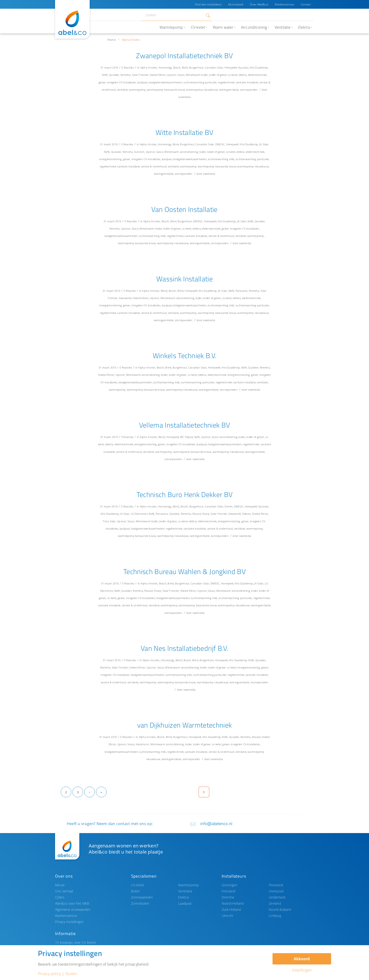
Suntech (139, 152)
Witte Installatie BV (184, 132)
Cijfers (60, 897)
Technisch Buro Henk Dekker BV (185, 494)
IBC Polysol (187, 437)
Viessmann (142, 744)
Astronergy (165, 67)
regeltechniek (226, 82)
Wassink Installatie (184, 279)
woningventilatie (229, 90)
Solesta (247, 514)
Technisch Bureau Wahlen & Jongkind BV (184, 571)
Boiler (135, 891)
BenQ (164, 291)
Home (112, 40)
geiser (102, 82)
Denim (229, 506)
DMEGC (220, 144)
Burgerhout (196, 67)
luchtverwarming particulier (200, 82)
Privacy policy (49, 974)
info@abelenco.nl (216, 824)
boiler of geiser (218, 75)
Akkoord (302, 959)
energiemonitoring (110, 159)
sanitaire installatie (247, 82)
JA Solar (264, 144)
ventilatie (122, 90)
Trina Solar (109, 521)
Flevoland (276, 885)
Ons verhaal (64, 891)
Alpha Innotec (149, 67)
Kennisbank (236, 4)
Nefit (105, 75)
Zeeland (275, 903)
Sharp (206, 514)
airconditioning (189, 152)
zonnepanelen (249, 90)
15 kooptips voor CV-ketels (76, 942)
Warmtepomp (188, 885)
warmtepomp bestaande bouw (166, 90)
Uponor (171, 75)
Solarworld (125, 298)
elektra (243, 75)
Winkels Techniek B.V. (185, 356)
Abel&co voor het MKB (72, 903)
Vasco (181, 75)
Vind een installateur (208, 4)
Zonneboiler (140, 903)
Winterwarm (193, 75)
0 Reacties (128, 67)
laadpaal (142, 82)
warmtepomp (137, 90)
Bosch (177, 67)
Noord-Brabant (280, 909)
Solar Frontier (140, 75)
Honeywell (231, 67)
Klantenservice (285, 4)
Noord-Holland (233, 903)
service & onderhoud (154, 166)
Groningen (230, 885)
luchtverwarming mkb (221, 159)
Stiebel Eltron (158, 75)
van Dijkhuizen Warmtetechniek (185, 725)
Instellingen (302, 970)
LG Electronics (139, 514)
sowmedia (184, 97)
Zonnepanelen (142, 897)
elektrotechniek (257, 75)
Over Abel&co (259, 4)
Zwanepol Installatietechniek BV (184, 56)
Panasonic (242, 291)
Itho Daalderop (259, 67)
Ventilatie (185, 891)
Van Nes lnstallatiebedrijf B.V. (184, 648)
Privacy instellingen (69, 922)
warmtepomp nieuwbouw (202, 90)
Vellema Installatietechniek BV (185, 425)
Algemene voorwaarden (73, 909)
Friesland (229, 891)
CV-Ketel (138, 885)
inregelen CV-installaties (122, 82)
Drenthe (228, 897)
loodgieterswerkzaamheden (166, 82)
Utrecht (228, 916)
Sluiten (71, 974)
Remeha (126, 75)
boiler (205, 75)
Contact (306, 4)
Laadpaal (185, 903)
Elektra (183, 897)
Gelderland (277, 897)
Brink (185, 67)
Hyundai (243, 67)
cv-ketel (233, 75)
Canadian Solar (214, 67)
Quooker (114, 75)
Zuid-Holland (231, 909)
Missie (60, 885)
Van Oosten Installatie (184, 209)
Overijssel (276, 891)
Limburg (275, 916)
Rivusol (197, 514)
